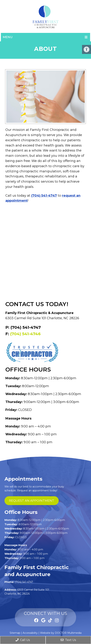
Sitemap (15, 633)
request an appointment (32, 501)
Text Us (68, 640)
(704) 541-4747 (44, 196)
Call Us (23, 640)
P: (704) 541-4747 (23, 327)
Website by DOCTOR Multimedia (61, 633)
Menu (8, 37)
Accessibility (30, 633)
